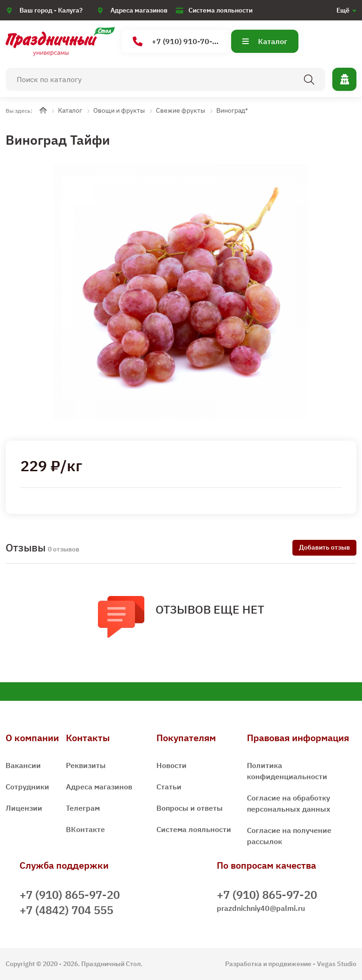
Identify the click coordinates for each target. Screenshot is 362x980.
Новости (171, 765)
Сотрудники (27, 787)
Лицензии (24, 808)
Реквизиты (86, 765)
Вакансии (23, 765)
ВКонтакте (85, 829)
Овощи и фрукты (119, 110)
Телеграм (83, 808)
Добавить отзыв (324, 547)
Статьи (169, 787)
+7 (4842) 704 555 (66, 910)
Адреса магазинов (139, 10)
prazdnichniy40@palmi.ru (261, 908)
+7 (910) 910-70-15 (177, 42)
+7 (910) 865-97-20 (70, 895)
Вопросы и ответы (190, 808)
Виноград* (232, 110)
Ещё (343, 10)
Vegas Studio (337, 964)
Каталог (265, 41)
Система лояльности (220, 10)
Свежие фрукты (181, 110)
